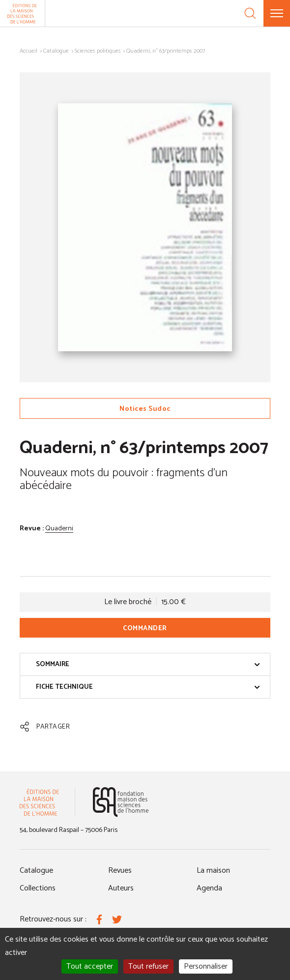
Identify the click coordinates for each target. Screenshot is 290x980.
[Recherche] (250, 13)
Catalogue (56, 51)
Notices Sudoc (145, 409)
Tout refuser (148, 966)
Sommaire (148, 664)
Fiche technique (148, 687)
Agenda (209, 888)
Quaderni (59, 529)
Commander (145, 628)
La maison (213, 871)
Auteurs (121, 888)
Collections (38, 888)
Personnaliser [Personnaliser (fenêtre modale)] (206, 966)
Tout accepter (90, 966)
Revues (120, 871)
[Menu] (277, 13)
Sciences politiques (98, 51)
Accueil (29, 51)
